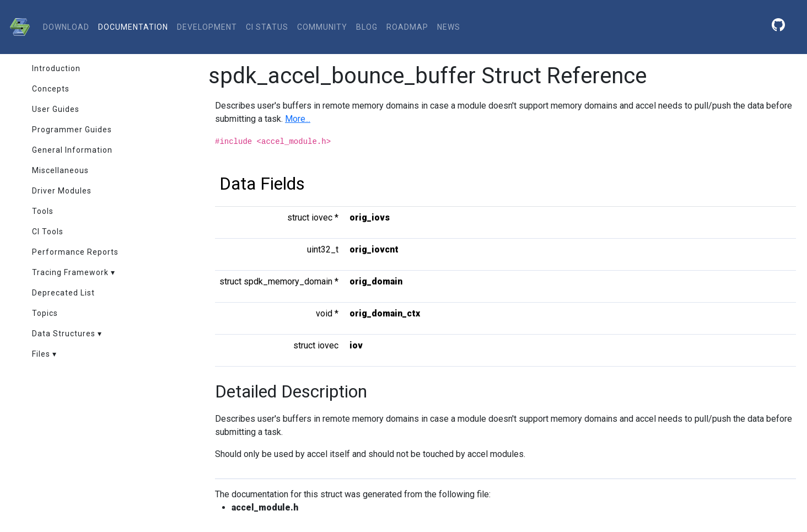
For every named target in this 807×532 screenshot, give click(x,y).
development (207, 27)
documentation (133, 27)
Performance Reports (75, 252)
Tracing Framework (70, 272)
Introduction (56, 68)
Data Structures (64, 334)
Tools (43, 211)
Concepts (51, 89)
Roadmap (407, 27)
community (322, 27)
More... (298, 119)
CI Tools (48, 232)
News (449, 27)
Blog (367, 27)
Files (41, 354)
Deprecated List (63, 293)
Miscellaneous (60, 170)
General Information (72, 150)
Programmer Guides (72, 130)
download (66, 27)
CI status (267, 27)
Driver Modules (62, 191)
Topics (45, 313)
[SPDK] (17, 27)
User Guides (56, 109)
